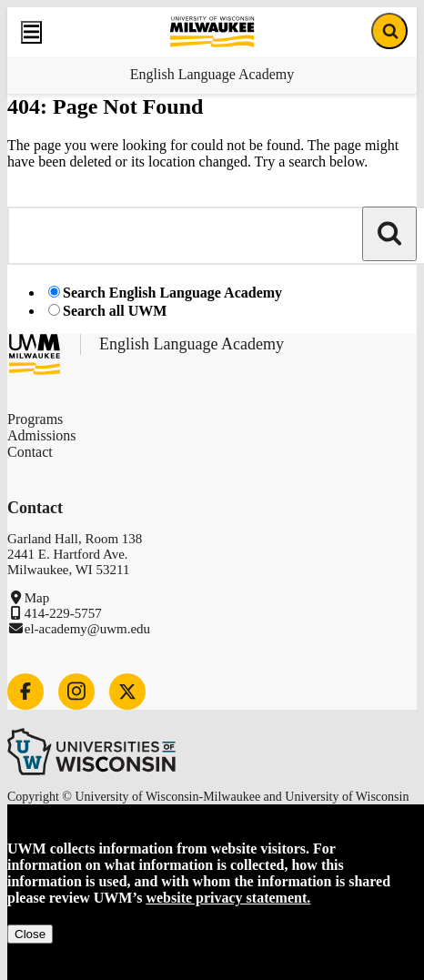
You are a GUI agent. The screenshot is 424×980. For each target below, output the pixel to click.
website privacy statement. (228, 898)
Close (30, 934)
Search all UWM (115, 311)
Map (37, 598)
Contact (30, 452)
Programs (35, 419)
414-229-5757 (63, 613)
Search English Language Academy (172, 293)
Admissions (42, 435)
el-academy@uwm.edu (87, 629)
